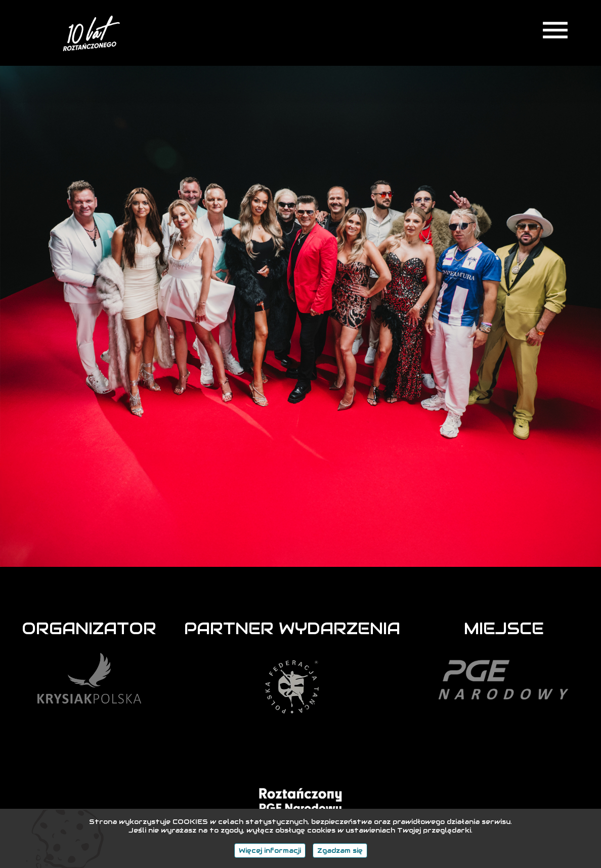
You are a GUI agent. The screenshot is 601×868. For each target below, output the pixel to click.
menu (555, 30)
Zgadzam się (340, 851)
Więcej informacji (270, 851)
